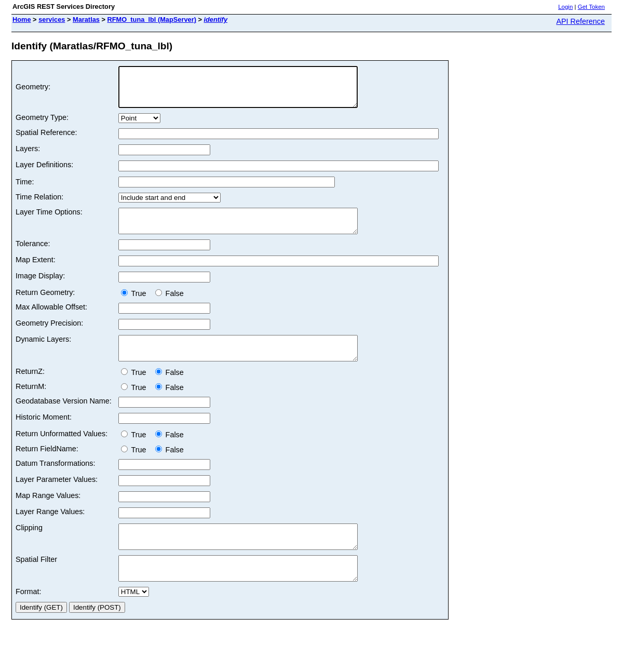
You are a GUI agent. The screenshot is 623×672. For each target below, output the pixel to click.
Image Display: (40, 288)
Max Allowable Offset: (51, 319)
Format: (29, 618)
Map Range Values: (48, 513)
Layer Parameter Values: (57, 496)
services (52, 19)
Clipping (29, 545)
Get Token (591, 7)
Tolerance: (33, 256)
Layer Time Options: (49, 220)
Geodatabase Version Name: (64, 418)
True (136, 306)
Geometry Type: (42, 125)
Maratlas (86, 19)
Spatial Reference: (46, 140)
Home (22, 19)
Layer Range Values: (50, 529)
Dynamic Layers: (43, 352)
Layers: (28, 156)
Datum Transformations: (56, 480)
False (170, 306)
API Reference (580, 21)
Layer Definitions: (44, 172)
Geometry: (33, 91)
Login (565, 7)
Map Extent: (36, 272)
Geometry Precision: (49, 335)
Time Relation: (39, 205)
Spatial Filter (36, 581)
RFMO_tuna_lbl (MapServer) (152, 19)
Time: (25, 190)
